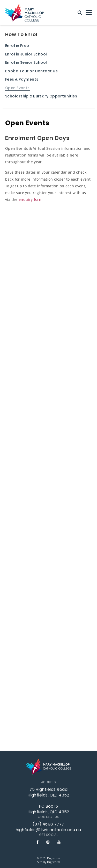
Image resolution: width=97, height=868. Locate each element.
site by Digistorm (49, 862)
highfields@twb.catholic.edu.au (48, 830)
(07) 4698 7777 (48, 824)
